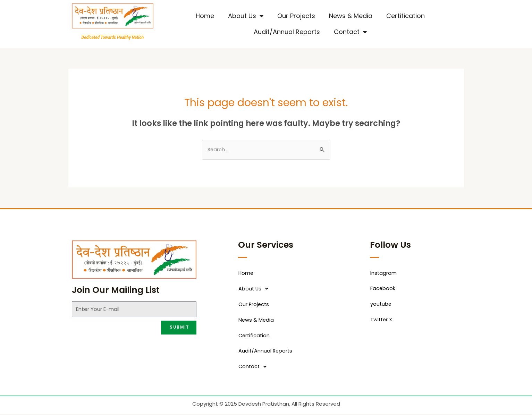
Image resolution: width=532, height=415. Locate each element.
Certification (406, 16)
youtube (381, 305)
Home (205, 16)
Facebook (383, 289)
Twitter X (382, 320)
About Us (246, 16)
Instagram (384, 274)
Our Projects (296, 16)
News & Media (351, 16)
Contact (350, 32)
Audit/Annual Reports (287, 32)
